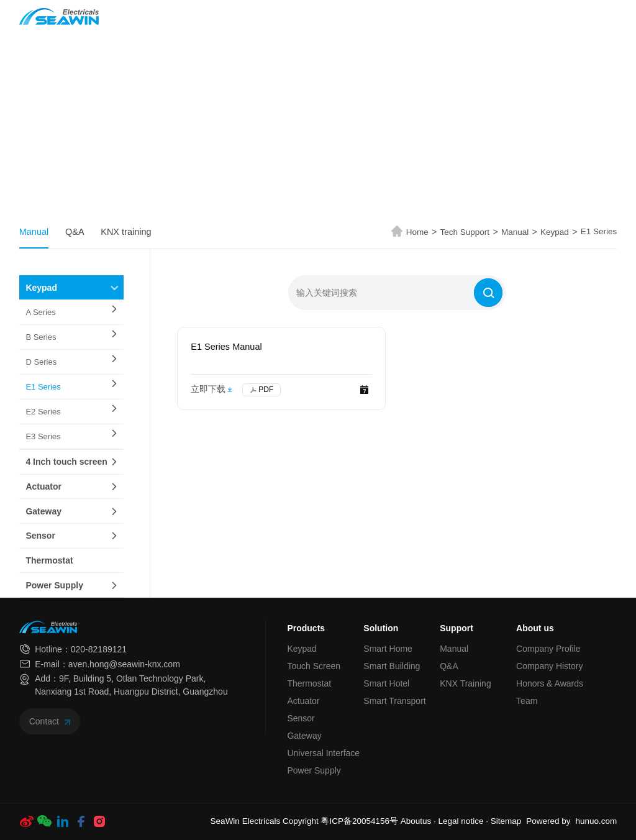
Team (527, 701)
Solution (288, 16)
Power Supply (54, 585)
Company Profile (548, 649)
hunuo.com (596, 821)
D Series (41, 362)
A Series (40, 312)
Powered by (548, 821)
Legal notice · (465, 821)
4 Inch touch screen (66, 462)
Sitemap (506, 821)
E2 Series (43, 412)
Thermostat (49, 560)
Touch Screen (314, 666)
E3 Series (43, 436)
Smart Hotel (386, 683)
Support (457, 628)
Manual (34, 232)
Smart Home (388, 649)
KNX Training (465, 683)
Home (170, 16)
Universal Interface (323, 753)
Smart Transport (394, 701)
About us (474, 16)
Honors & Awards (550, 683)
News (339, 16)
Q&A (75, 232)
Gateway (43, 511)
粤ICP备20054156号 (359, 821)
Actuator (43, 486)
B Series (41, 337)
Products (224, 16)
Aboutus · (420, 821)
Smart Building (392, 666)
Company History (549, 666)
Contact (50, 721)
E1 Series (599, 231)
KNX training (126, 232)
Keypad (559, 232)
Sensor (40, 536)
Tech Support (401, 16)
